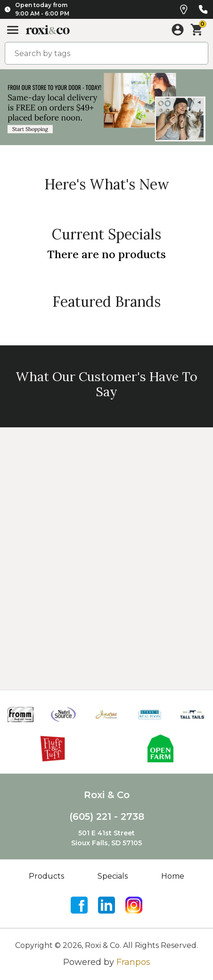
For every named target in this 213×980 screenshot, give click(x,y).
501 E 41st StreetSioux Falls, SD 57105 (106, 838)
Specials (113, 876)
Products (46, 876)
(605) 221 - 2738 (107, 817)
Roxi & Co (107, 795)
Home (173, 876)
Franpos (133, 962)
